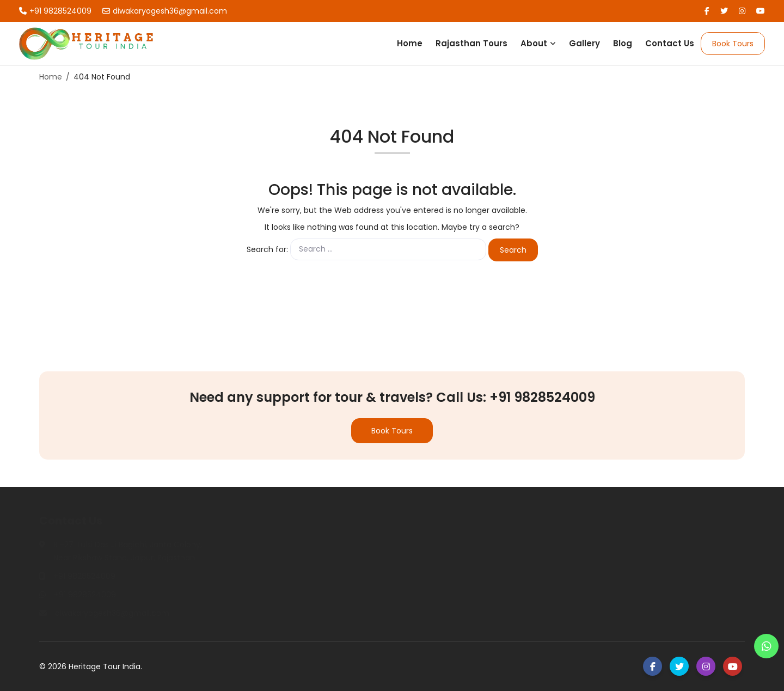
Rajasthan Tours (471, 43)
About (534, 43)
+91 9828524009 (55, 11)
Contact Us (670, 43)
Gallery (584, 43)
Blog (623, 43)
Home (410, 43)
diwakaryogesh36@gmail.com (165, 11)
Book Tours (733, 44)
